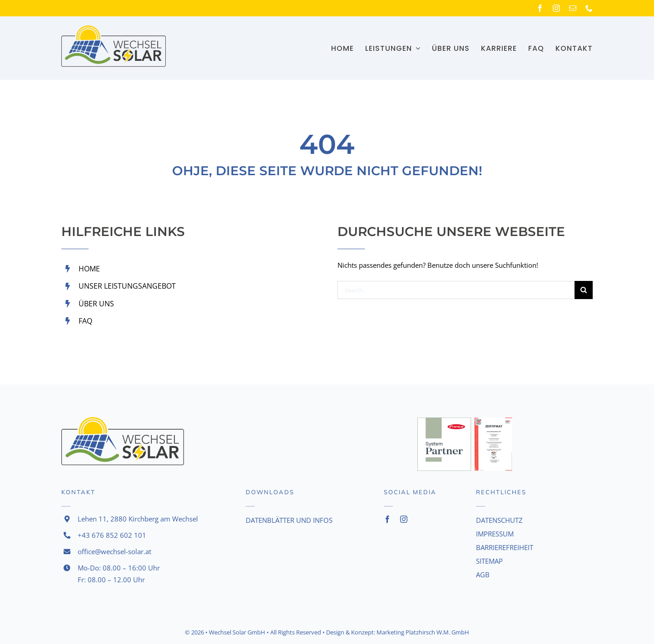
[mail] (573, 8)
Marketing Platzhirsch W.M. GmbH (423, 632)
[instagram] (556, 8)
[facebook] (540, 8)
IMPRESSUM (495, 534)
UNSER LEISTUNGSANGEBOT (127, 286)
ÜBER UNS (96, 304)
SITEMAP (489, 561)
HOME (89, 269)
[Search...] (456, 290)
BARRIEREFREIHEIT (505, 547)
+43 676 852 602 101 (112, 535)
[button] (20, 624)
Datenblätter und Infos (289, 520)
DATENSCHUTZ (499, 520)
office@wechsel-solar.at (114, 551)
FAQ (85, 321)
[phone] (589, 8)
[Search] (584, 290)
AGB (483, 575)
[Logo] (114, 29)
